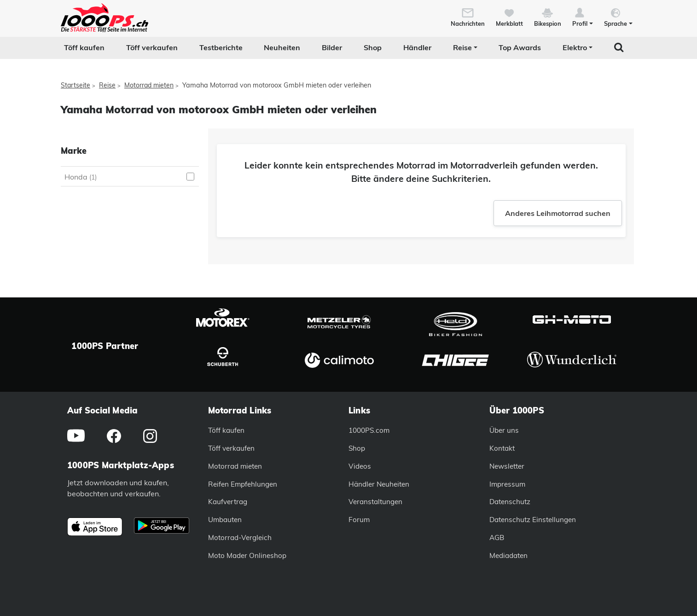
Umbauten (225, 520)
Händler (417, 47)
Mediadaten (508, 555)
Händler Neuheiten (379, 484)
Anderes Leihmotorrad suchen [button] (558, 213)
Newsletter (507, 466)
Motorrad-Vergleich (240, 538)
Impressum (507, 484)
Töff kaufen (84, 47)
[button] (583, 17)
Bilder (332, 47)
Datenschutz (510, 502)
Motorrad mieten (149, 85)
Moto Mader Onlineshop (247, 555)
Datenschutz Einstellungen (533, 520)
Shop (373, 47)
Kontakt (502, 448)
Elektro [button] (575, 47)
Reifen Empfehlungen (243, 484)
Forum (359, 520)
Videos (360, 466)
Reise (107, 85)
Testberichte (221, 47)
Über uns (504, 430)
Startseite (76, 85)
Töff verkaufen (152, 47)
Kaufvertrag (228, 502)
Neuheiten (282, 47)
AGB (497, 538)
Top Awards (520, 47)
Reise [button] (462, 47)
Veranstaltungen (375, 502)
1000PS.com (369, 430)
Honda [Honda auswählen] (81, 177)
